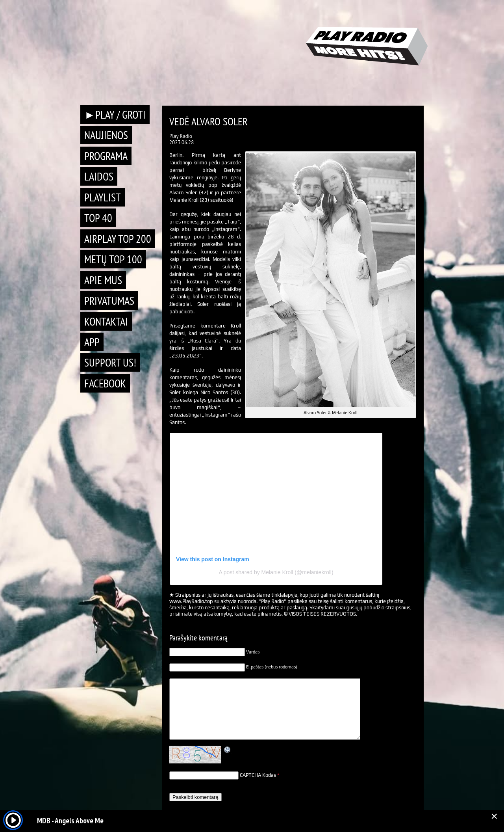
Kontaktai (106, 321)
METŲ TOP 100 (113, 259)
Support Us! (110, 362)
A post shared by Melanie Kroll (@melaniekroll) (276, 572)
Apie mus (103, 280)
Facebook (105, 383)
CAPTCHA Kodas (258, 775)
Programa (106, 156)
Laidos (99, 176)
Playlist (103, 197)
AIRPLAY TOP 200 (118, 239)
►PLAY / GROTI (115, 114)
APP (92, 342)
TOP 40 (98, 218)
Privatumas (109, 301)
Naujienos (106, 135)
